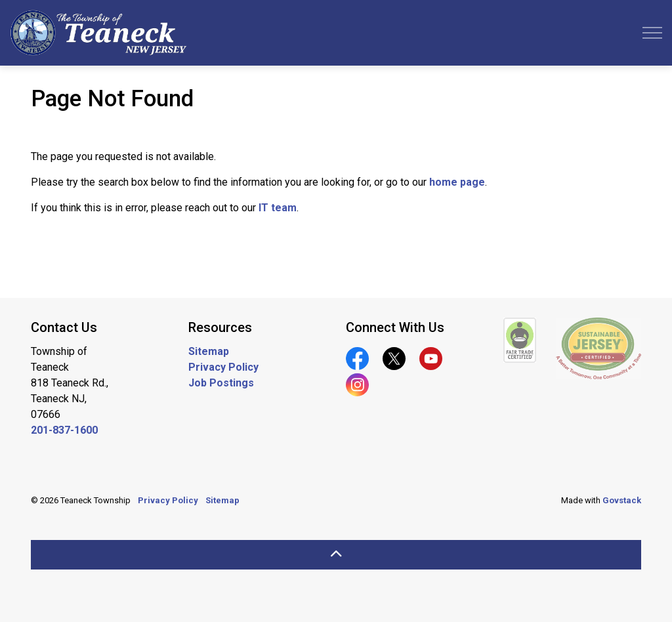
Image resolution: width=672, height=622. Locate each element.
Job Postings (221, 383)
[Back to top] (336, 555)
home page (457, 182)
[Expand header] (652, 33)
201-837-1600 (64, 430)
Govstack (622, 500)
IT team (278, 208)
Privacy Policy (223, 367)
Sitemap (209, 351)
